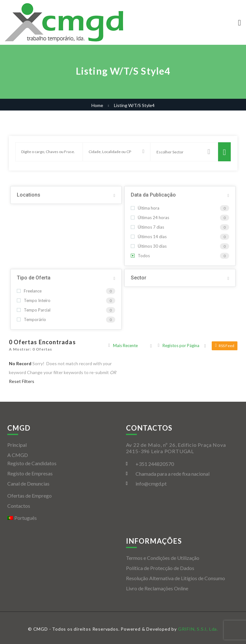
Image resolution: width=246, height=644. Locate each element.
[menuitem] (64, 518)
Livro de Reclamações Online (157, 588)
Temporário (31, 319)
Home (97, 105)
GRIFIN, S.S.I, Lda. (198, 629)
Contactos (19, 506)
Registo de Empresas (30, 473)
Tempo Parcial (34, 310)
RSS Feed (224, 346)
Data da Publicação (153, 195)
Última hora (145, 208)
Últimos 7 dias (147, 227)
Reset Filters (22, 381)
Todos (140, 256)
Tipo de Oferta (34, 278)
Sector (139, 278)
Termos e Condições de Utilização (163, 558)
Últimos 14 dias (149, 237)
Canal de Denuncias (28, 483)
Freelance (29, 291)
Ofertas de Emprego (30, 496)
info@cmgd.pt (151, 483)
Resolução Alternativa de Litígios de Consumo (176, 578)
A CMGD (18, 455)
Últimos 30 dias (149, 246)
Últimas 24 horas (150, 218)
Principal (17, 445)
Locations (29, 195)
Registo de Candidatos (32, 463)
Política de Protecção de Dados (160, 568)
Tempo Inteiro (34, 300)
